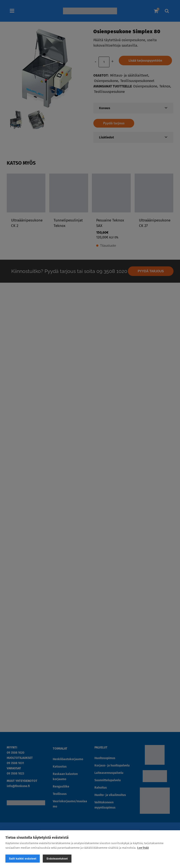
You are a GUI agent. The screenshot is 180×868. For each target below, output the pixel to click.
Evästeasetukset (57, 859)
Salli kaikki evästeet (23, 859)
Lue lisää (143, 848)
